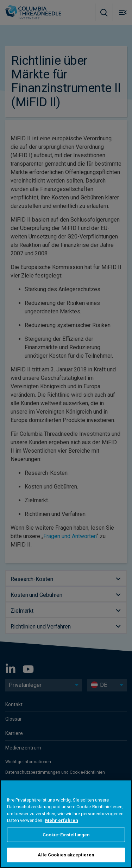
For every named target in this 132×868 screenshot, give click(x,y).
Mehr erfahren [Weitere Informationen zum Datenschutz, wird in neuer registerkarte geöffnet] (62, 820)
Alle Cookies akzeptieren (66, 855)
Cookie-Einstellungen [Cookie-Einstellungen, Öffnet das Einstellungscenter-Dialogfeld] (66, 835)
